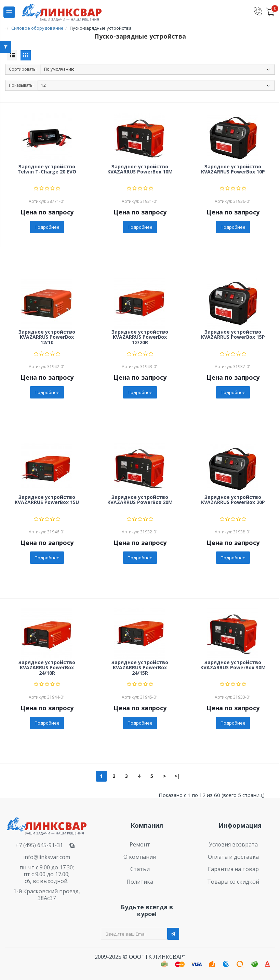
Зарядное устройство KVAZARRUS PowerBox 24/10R (47, 668)
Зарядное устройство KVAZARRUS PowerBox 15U (47, 500)
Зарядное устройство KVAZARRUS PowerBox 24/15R (140, 668)
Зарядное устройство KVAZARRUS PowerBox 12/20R (140, 337)
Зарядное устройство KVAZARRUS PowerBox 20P (233, 500)
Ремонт (140, 844)
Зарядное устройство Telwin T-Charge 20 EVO (47, 169)
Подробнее (47, 227)
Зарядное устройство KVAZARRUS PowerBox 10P (233, 169)
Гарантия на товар (233, 869)
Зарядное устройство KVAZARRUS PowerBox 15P (233, 335)
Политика (140, 882)
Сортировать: (23, 69)
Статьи (140, 869)
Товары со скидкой (233, 882)
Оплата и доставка (233, 857)
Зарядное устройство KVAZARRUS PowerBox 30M (233, 665)
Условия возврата (233, 844)
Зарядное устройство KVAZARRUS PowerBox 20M (140, 500)
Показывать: (21, 85)
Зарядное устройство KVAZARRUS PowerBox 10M (140, 169)
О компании (140, 857)
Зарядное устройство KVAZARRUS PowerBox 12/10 (47, 337)
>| (177, 776)
